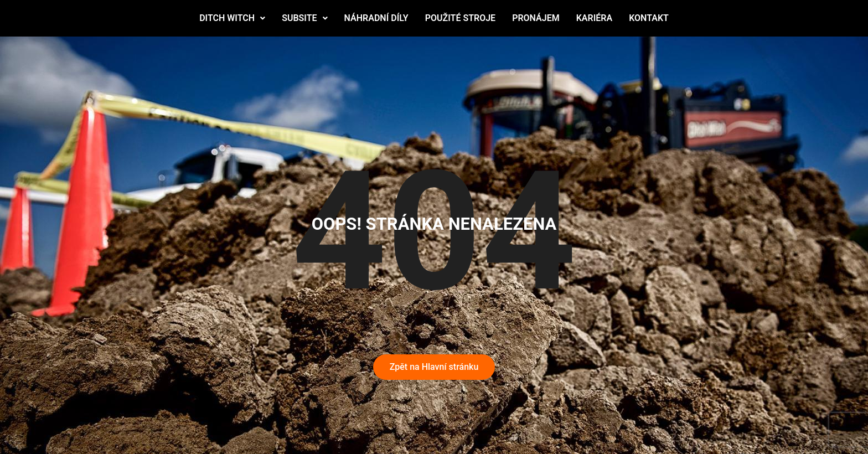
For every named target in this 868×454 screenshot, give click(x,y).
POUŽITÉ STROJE (460, 18)
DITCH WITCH (232, 18)
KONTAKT (649, 18)
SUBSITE (304, 18)
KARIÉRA (594, 18)
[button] (232, 18)
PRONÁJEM (536, 18)
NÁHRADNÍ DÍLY (376, 18)
